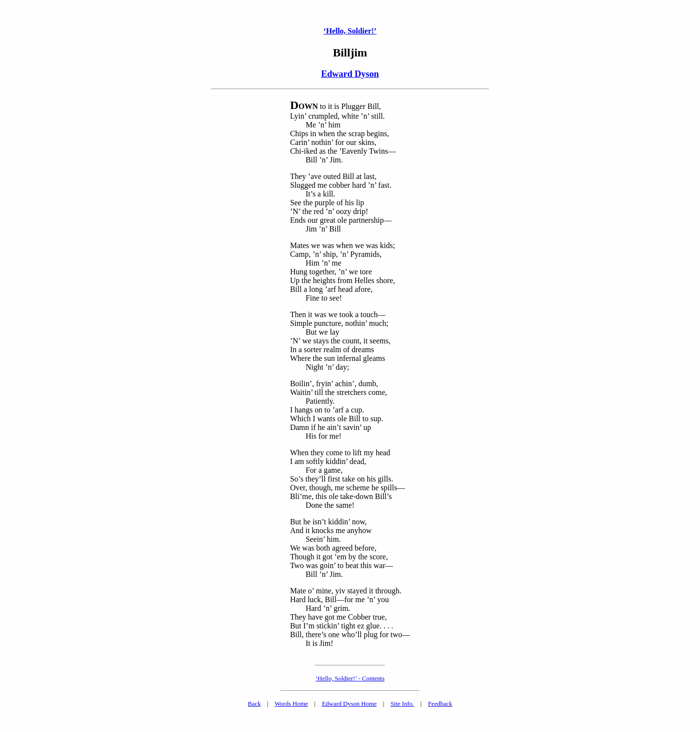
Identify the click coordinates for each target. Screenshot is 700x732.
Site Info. (402, 704)
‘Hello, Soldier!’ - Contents (350, 678)
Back (254, 704)
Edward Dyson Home (349, 704)
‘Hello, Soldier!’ (350, 31)
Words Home (291, 704)
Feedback (440, 704)
